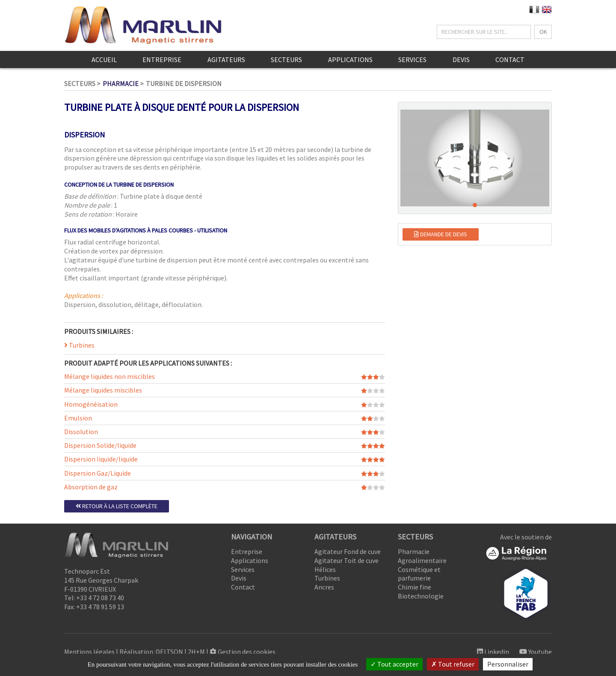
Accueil (104, 60)
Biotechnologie (421, 596)
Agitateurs (226, 60)
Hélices (325, 569)
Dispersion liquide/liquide (101, 459)
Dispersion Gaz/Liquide (98, 473)
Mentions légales (89, 652)
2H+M (196, 652)
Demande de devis (441, 234)
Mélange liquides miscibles (103, 390)
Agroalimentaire (422, 560)
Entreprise (162, 60)
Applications (350, 60)
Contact (510, 60)
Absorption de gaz (91, 487)
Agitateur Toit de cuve (346, 560)
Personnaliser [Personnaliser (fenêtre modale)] (508, 664)
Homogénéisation (91, 404)
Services (412, 60)
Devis (461, 60)
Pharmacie (121, 83)
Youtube (536, 652)
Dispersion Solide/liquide (100, 445)
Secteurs (286, 60)
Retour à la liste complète (117, 506)
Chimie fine (415, 587)
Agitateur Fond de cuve (348, 551)
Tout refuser (453, 664)
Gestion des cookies (243, 652)
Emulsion (78, 418)
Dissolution (81, 432)
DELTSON (169, 652)
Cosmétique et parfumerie (419, 574)
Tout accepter (394, 664)
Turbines (79, 345)
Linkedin (493, 652)
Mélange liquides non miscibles (110, 376)
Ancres (324, 587)
